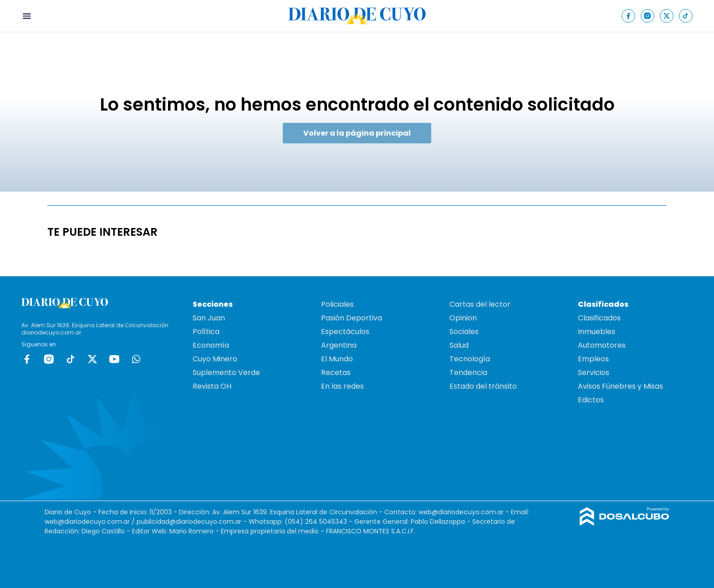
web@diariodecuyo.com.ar (461, 512)
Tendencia (468, 373)
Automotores (602, 345)
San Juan (209, 318)
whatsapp (136, 359)
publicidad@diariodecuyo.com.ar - (193, 522)
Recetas (336, 373)
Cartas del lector (480, 304)
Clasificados (599, 318)
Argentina (339, 345)
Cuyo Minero (215, 359)
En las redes (342, 386)
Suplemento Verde (226, 373)
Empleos (593, 359)
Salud (459, 345)
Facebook (27, 359)
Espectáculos (345, 332)
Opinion (463, 318)
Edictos (591, 400)
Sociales (464, 332)
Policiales (337, 304)
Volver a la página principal (357, 133)
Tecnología (470, 359)
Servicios (594, 373)
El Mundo (337, 359)
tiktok (71, 359)
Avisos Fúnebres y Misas (620, 386)
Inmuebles (597, 332)
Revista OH (212, 386)
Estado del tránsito (483, 386)
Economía (211, 345)
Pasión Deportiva (352, 318)
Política (206, 332)
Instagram (49, 359)
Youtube (114, 359)
